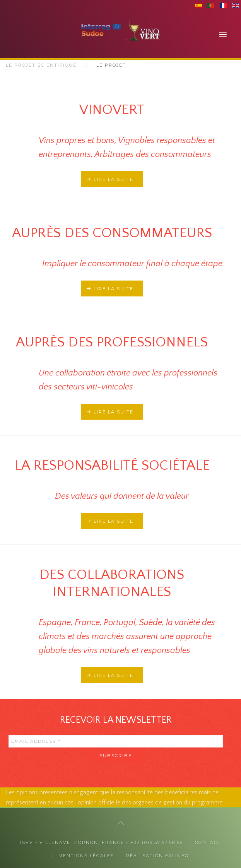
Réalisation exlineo (157, 856)
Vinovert (112, 110)
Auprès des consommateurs (112, 233)
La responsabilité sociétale (112, 465)
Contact (208, 842)
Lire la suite (114, 179)
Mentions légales (86, 856)
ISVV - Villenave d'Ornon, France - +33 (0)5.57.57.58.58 (102, 842)
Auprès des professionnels (112, 342)
